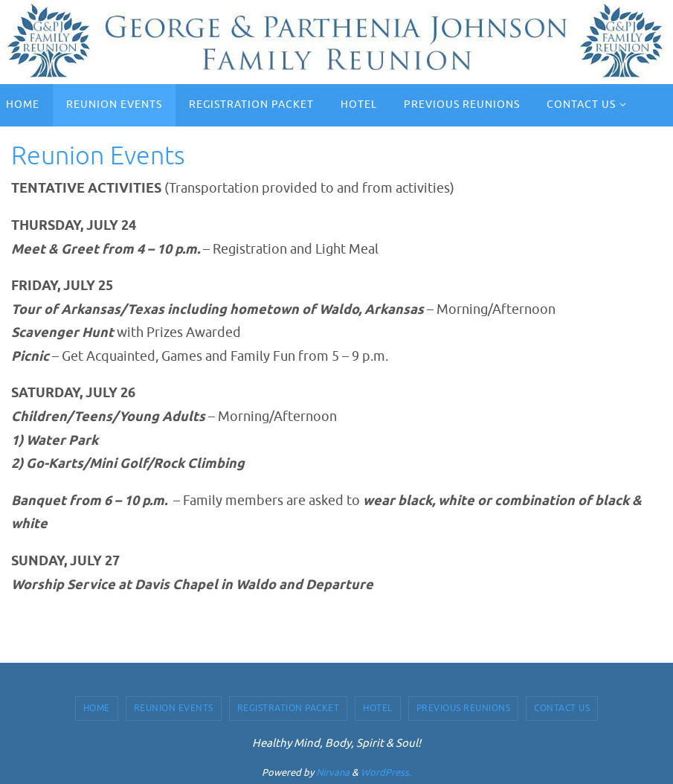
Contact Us (562, 708)
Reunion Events (174, 708)
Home (97, 708)
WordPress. (386, 772)
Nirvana (333, 772)
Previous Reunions (464, 708)
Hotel (378, 708)
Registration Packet (289, 708)
